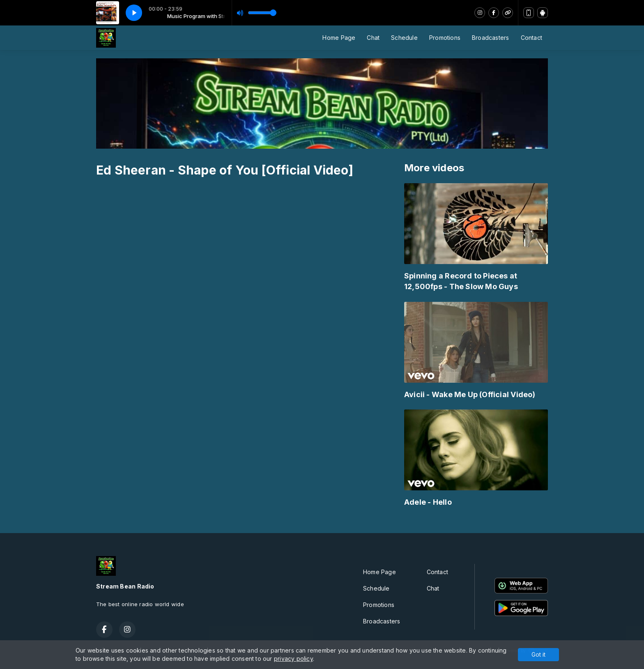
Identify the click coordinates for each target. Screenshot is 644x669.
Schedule (404, 38)
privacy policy (293, 659)
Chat (373, 38)
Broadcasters (491, 38)
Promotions (445, 38)
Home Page (339, 38)
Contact (531, 38)
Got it (538, 654)
